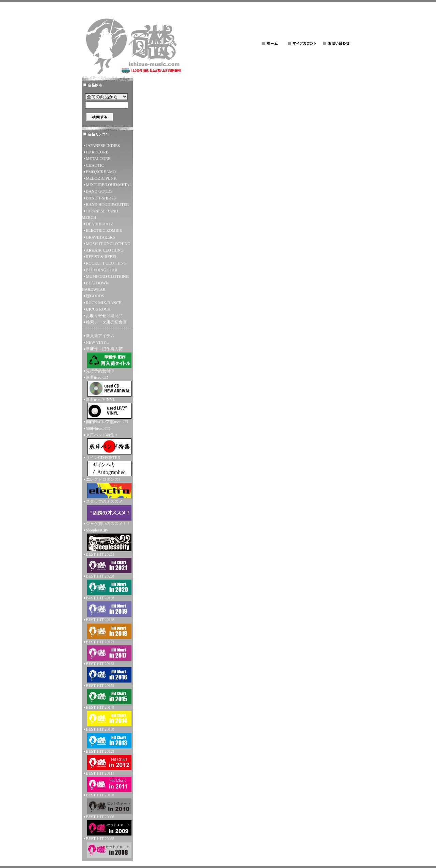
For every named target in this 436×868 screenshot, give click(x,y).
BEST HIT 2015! (107, 694)
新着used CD (107, 386)
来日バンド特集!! (107, 444)
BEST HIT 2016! (107, 672)
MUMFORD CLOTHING (107, 276)
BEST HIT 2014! (107, 716)
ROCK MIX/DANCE (104, 303)
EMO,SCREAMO (101, 172)
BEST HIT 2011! (107, 781)
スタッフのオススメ (107, 510)
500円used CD (98, 429)
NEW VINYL (97, 342)
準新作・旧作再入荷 (107, 357)
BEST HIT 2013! (107, 737)
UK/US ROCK (98, 309)
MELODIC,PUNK (101, 178)
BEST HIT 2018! (107, 628)
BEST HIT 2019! (107, 606)
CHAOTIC (95, 165)
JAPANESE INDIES (103, 146)
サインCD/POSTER (107, 466)
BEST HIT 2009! (107, 825)
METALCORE (98, 159)
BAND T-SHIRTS (101, 198)
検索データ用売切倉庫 (106, 322)
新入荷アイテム (100, 336)
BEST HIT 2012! (107, 760)
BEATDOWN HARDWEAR (95, 286)
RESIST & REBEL (102, 257)
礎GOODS (95, 296)
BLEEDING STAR (102, 270)
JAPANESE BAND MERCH (100, 214)
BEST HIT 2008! (107, 847)
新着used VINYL (107, 408)
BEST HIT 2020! (107, 584)
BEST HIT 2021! (107, 563)
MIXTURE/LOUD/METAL (109, 185)
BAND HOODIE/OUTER (107, 205)
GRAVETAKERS (100, 237)
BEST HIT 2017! (107, 650)
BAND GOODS (99, 191)
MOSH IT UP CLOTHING (108, 244)
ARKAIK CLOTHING (105, 250)
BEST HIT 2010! (107, 803)
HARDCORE (97, 152)
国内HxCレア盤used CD (107, 422)
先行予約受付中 (100, 371)
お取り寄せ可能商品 (104, 316)
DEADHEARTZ (99, 224)
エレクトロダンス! (107, 488)
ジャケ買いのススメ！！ (108, 524)
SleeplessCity (107, 540)
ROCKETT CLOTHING (106, 263)
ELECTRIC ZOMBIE (104, 230)
